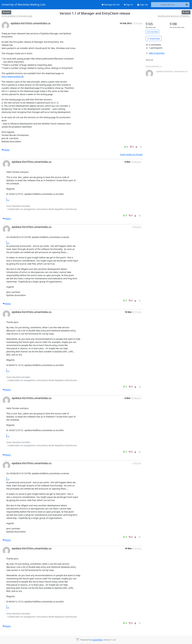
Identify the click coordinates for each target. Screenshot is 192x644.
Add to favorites (155, 53)
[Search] (187, 5)
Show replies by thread (131, 154)
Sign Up (143, 5)
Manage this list (111, 5)
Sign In (128, 5)
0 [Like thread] (126, 147)
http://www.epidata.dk (13, 76)
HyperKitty (97, 640)
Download (154, 39)
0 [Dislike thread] (132, 147)
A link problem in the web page (17, 16)
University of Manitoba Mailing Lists (24, 5)
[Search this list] (168, 5)
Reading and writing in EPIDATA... (174, 16)
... (8, 199)
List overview (152, 32)
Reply (6, 150)
